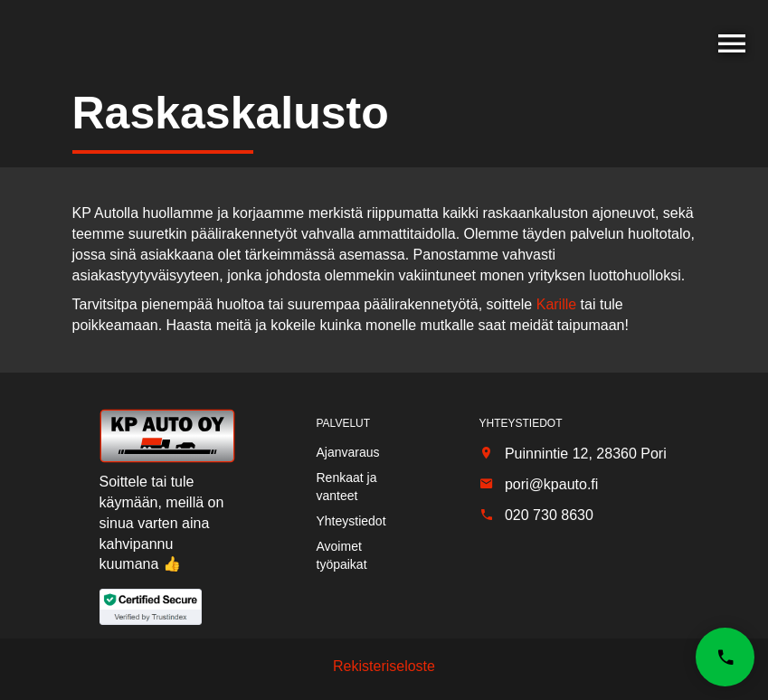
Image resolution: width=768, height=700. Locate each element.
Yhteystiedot (351, 521)
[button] (725, 657)
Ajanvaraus (348, 452)
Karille (556, 304)
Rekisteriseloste (384, 666)
